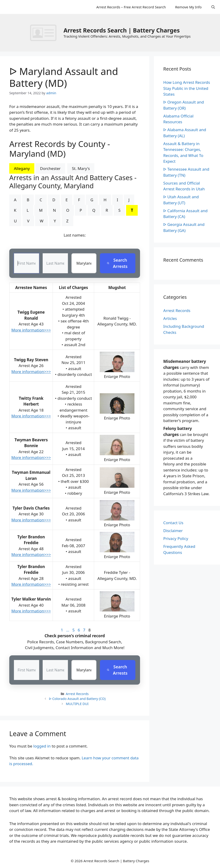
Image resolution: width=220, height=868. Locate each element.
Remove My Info (188, 7)
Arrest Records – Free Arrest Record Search (131, 7)
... (68, 630)
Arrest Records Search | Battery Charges (122, 30)
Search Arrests (117, 263)
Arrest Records (77, 694)
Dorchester (50, 168)
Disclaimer (173, 531)
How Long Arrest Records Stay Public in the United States (187, 88)
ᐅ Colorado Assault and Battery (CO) (77, 699)
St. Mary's (81, 168)
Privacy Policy (176, 538)
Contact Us (173, 523)
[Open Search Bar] (213, 7)
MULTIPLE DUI (77, 704)
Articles (170, 318)
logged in (42, 746)
